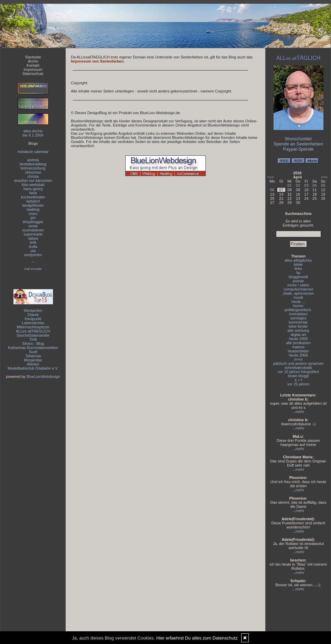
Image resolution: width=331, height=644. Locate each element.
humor (298, 306)
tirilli (33, 242)
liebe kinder (298, 326)
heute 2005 (298, 339)
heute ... (298, 302)
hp (298, 273)
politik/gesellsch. (298, 310)
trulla (33, 247)
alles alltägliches (298, 260)
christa (33, 176)
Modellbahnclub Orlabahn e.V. (33, 368)
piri (33, 218)
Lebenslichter (33, 323)
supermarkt (33, 234)
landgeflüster (33, 205)
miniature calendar (33, 152)
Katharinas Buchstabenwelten (33, 348)
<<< (271, 177)
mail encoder (33, 269)
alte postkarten (298, 343)
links (298, 269)
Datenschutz (33, 74)
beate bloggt (298, 376)
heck (33, 193)
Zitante (33, 315)
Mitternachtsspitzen (33, 327)
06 (272, 190)
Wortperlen (33, 310)
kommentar (298, 322)
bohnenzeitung (33, 168)
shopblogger (33, 222)
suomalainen (33, 230)
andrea (33, 160)
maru (33, 214)
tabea (33, 238)
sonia (33, 226)
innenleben (298, 314)
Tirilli (33, 339)
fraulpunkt (33, 319)
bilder (298, 264)
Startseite (33, 57)
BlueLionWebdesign (43, 376)
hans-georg (33, 189)
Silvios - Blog (33, 343)
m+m (298, 359)
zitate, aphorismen (298, 293)
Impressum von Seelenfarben (97, 61)
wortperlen (33, 255)
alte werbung (298, 330)
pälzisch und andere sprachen (298, 363)
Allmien (33, 364)
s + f (298, 380)
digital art (298, 335)
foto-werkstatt (33, 185)
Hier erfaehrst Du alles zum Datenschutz (197, 638)
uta (33, 251)
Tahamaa (33, 356)
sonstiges (298, 318)
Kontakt (33, 65)
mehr (300, 412)
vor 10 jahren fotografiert (298, 372)
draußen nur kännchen (33, 181)
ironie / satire (298, 285)
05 (323, 185)
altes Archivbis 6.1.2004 (33, 133)
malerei (298, 347)
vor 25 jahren (298, 384)
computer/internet (298, 289)
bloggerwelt (298, 277)
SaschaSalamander (33, 335)
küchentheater (33, 197)
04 (314, 185)
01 (289, 185)
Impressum (33, 69)
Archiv (33, 61)
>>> (324, 177)
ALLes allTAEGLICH (33, 331)
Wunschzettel (298, 139)
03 (306, 185)
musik (298, 297)
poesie (298, 281)
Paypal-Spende (298, 149)
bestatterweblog (33, 164)
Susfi (33, 352)
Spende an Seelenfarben (298, 144)
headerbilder (298, 351)
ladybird (33, 201)
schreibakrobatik (298, 368)
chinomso (33, 172)
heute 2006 (298, 355)
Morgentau (33, 360)
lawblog (33, 209)
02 (298, 185)
